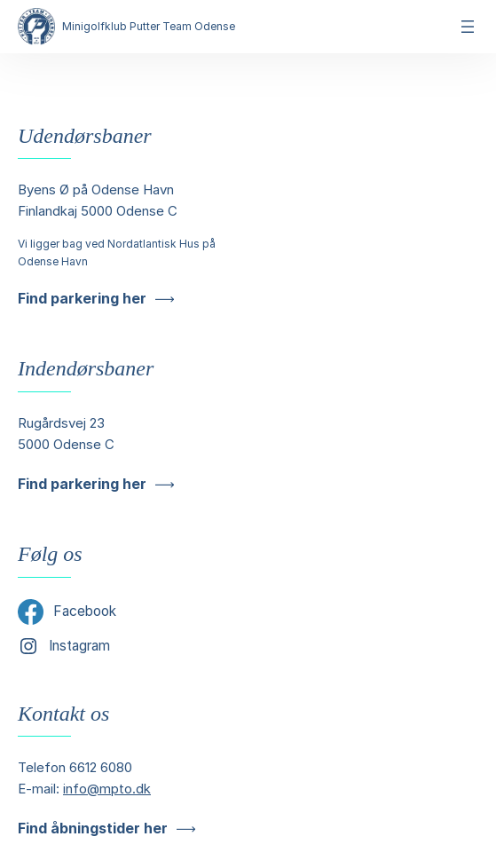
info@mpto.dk (107, 789)
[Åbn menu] (468, 27)
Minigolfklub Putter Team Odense (149, 26)
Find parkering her (82, 298)
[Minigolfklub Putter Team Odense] (36, 27)
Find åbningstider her (93, 828)
